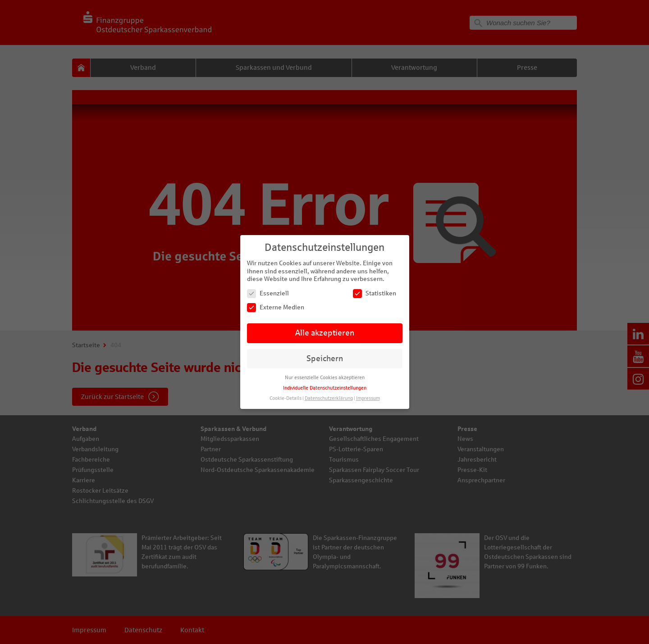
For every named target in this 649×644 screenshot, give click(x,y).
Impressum (368, 398)
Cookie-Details (286, 398)
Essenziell (268, 293)
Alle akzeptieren (325, 333)
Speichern (325, 359)
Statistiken (375, 293)
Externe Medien (276, 307)
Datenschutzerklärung (329, 398)
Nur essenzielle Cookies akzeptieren (325, 378)
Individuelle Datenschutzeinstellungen (325, 388)
